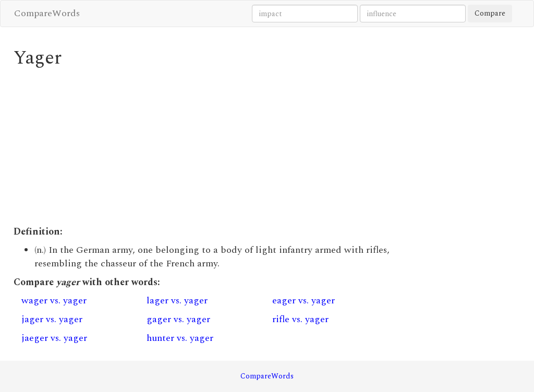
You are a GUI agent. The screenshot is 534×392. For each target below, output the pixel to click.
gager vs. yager (178, 319)
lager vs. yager (177, 301)
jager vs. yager (52, 319)
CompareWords (47, 13)
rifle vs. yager (300, 319)
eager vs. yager (304, 301)
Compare (490, 13)
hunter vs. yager (180, 338)
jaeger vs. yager (54, 338)
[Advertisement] (202, 147)
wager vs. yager (54, 301)
